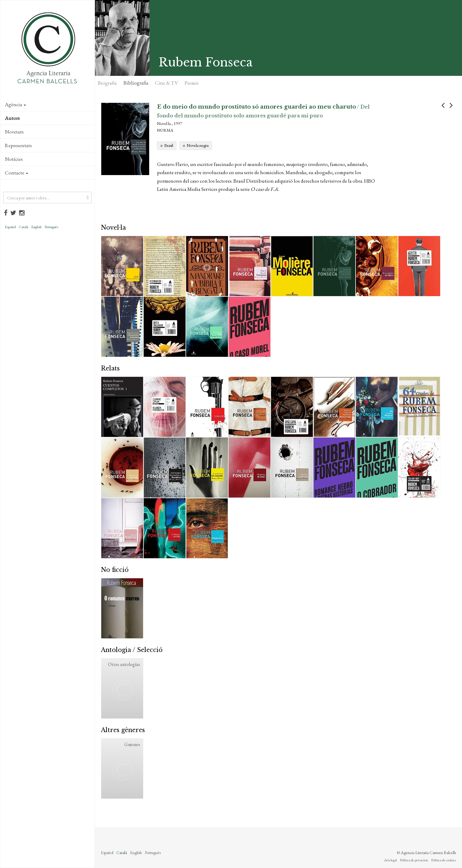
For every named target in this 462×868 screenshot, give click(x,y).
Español (10, 227)
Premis (192, 83)
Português (51, 227)
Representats (18, 145)
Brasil (169, 145)
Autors (12, 118)
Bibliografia (136, 83)
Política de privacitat (414, 860)
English (36, 227)
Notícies (14, 159)
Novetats (14, 132)
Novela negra (198, 145)
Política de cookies (444, 860)
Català (23, 227)
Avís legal (390, 860)
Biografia (107, 83)
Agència (15, 104)
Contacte (17, 173)
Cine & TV (166, 83)
